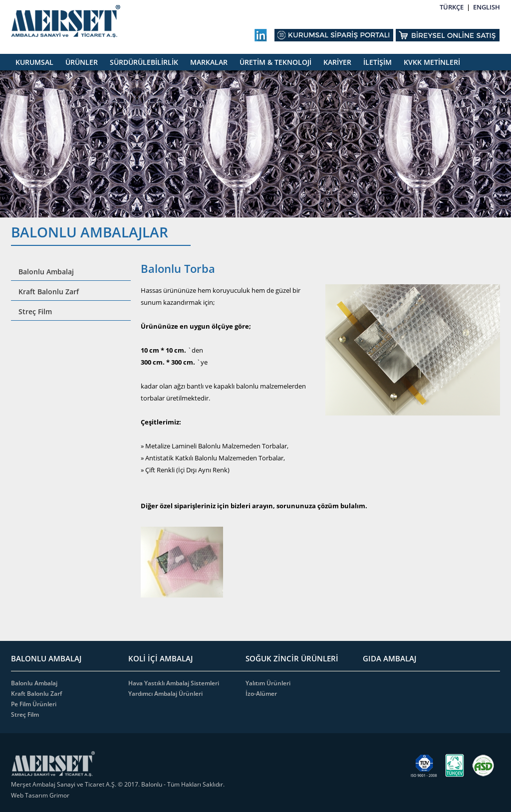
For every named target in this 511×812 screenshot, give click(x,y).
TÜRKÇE (452, 7)
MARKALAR (209, 62)
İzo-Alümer (261, 694)
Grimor (59, 795)
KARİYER (337, 62)
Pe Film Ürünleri (34, 704)
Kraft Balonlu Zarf (49, 292)
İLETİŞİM (378, 62)
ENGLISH (487, 7)
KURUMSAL (34, 62)
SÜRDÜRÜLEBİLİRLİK (144, 62)
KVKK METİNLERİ (432, 62)
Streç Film (35, 311)
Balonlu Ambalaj (46, 272)
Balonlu (152, 784)
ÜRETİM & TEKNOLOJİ (275, 62)
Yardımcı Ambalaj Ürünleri (165, 694)
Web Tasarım (30, 795)
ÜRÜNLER (82, 62)
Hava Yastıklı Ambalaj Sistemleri (174, 683)
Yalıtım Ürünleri (268, 683)
